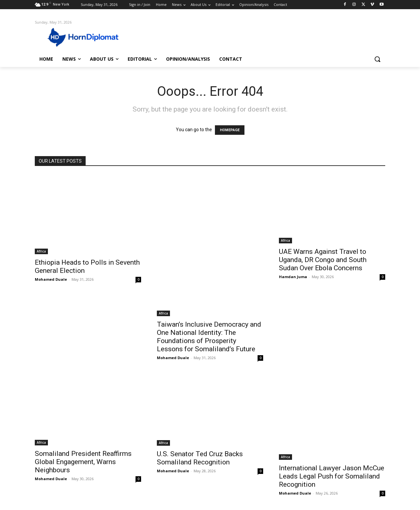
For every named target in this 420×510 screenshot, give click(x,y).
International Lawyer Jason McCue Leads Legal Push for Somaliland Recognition (332, 476)
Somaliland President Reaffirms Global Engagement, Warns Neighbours (83, 462)
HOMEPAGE (230, 130)
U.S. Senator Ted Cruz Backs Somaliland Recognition (200, 458)
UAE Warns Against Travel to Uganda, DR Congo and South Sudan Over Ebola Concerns (323, 260)
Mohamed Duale (51, 279)
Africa (41, 251)
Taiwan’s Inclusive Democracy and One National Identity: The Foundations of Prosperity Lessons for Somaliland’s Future (209, 337)
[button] (377, 59)
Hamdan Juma (293, 277)
